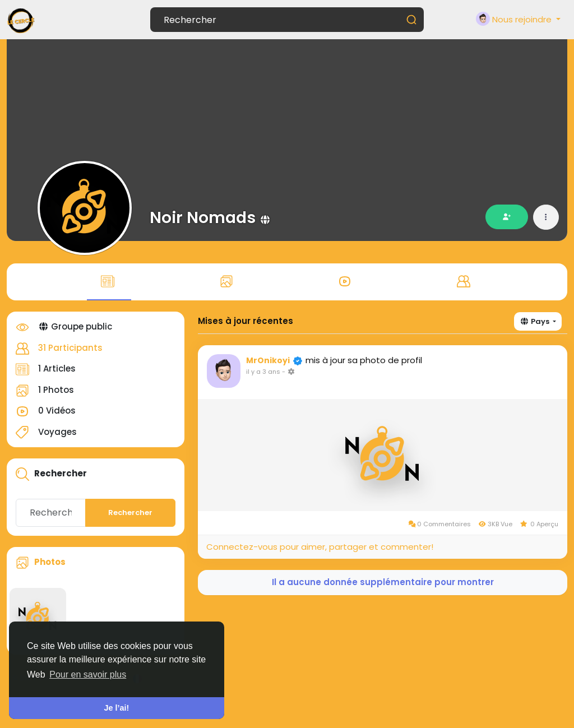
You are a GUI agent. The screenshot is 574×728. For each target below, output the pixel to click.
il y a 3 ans (263, 372)
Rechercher (130, 513)
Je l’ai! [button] (117, 708)
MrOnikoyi (268, 360)
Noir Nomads (203, 217)
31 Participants (70, 348)
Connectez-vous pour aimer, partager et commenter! (320, 547)
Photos (50, 562)
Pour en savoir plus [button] (88, 674)
